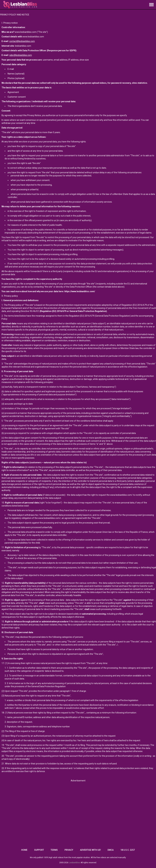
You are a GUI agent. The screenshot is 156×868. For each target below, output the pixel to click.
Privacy (69, 850)
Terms (54, 850)
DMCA (111, 850)
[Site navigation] (151, 5)
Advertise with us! (90, 850)
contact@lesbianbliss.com (22, 41)
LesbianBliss (75, 863)
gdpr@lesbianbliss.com (21, 55)
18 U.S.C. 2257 (128, 850)
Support (39, 850)
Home (24, 850)
